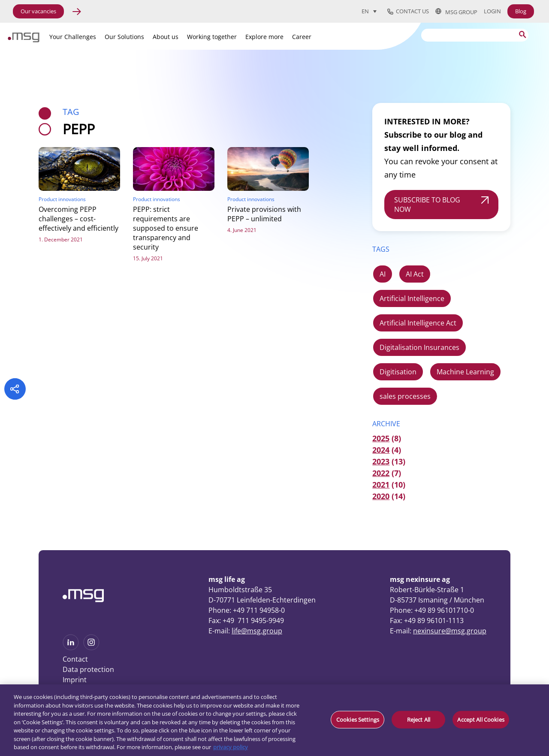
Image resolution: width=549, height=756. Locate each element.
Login (492, 11)
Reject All (419, 719)
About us (166, 37)
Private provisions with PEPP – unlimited (264, 214)
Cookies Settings (358, 719)
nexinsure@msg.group (450, 631)
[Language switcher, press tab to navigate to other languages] (369, 11)
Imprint (75, 680)
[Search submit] (522, 35)
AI (383, 274)
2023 (381, 461)
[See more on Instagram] (91, 648)
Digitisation (398, 372)
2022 (381, 473)
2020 (381, 496)
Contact (75, 659)
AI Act (415, 274)
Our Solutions (124, 37)
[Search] (475, 35)
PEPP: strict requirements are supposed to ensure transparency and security (166, 228)
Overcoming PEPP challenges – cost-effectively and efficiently (78, 219)
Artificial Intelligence (412, 298)
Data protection (88, 669)
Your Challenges (73, 37)
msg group (456, 12)
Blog (521, 11)
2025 (381, 438)
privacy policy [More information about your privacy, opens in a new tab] (231, 747)
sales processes (405, 396)
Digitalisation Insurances (419, 347)
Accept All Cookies (481, 719)
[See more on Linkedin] (71, 648)
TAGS (381, 249)
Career (302, 37)
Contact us (408, 12)
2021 (381, 485)
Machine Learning (465, 372)
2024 (381, 450)
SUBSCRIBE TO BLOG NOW (427, 205)
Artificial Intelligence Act (418, 323)
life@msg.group (257, 631)
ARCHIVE (386, 424)
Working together (212, 37)
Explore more (264, 37)
